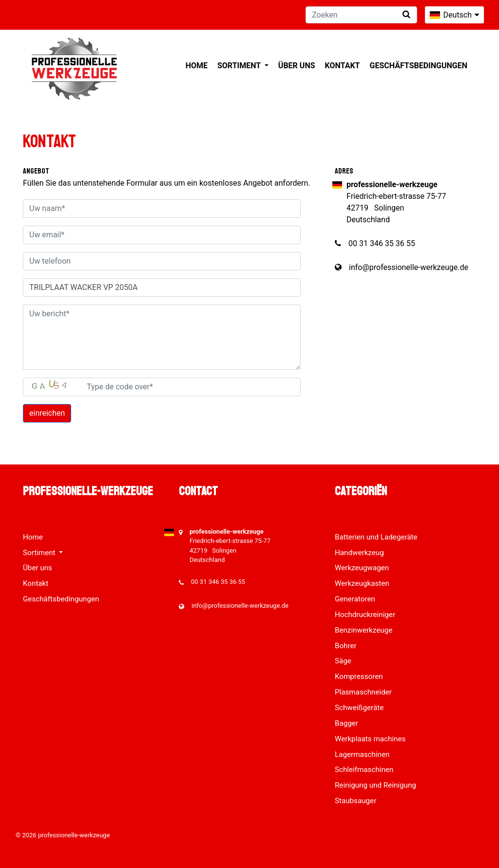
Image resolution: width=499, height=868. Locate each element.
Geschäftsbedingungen (418, 66)
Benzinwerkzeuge (364, 630)
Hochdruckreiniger (365, 615)
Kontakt (343, 66)
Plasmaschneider (363, 692)
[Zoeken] (361, 15)
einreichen (47, 413)
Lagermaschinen (362, 754)
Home (197, 66)
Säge (343, 661)
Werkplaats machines (370, 739)
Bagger (346, 723)
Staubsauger (355, 801)
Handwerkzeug (359, 553)
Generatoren (355, 599)
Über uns (297, 66)
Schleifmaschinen (364, 770)
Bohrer (346, 646)
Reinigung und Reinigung (375, 785)
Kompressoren (359, 676)
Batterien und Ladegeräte (376, 537)
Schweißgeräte (359, 708)
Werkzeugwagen (362, 568)
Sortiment (240, 66)
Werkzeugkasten (362, 583)
